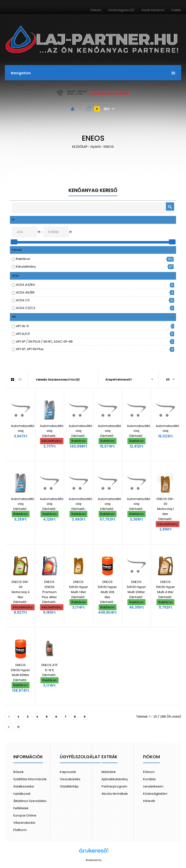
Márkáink (109, 772)
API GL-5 (22, 326)
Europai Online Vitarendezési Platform (25, 823)
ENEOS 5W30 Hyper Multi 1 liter (79, 587)
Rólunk (19, 772)
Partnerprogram (114, 786)
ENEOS (109, 147)
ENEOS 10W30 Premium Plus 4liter (49, 589)
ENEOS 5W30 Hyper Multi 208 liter (107, 589)
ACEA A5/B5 (25, 292)
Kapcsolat (68, 772)
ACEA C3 (23, 300)
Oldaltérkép (69, 786)
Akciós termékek (115, 794)
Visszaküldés (70, 779)
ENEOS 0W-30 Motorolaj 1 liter (166, 506)
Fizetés (176, 10)
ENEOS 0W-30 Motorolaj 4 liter (21, 589)
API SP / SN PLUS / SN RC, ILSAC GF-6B (44, 342)
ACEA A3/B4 (25, 285)
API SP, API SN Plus (30, 349)
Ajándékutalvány (115, 779)
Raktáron (23, 259)
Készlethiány (26, 267)
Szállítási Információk (30, 779)
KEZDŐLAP (80, 147)
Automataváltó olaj (23, 428)
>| (18, 727)
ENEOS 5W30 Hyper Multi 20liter (136, 587)
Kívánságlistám (155, 794)
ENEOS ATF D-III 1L (50, 668)
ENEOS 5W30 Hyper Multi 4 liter (166, 587)
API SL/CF (23, 334)
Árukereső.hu (94, 860)
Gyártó (96, 147)
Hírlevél (149, 801)
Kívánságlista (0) (121, 10)
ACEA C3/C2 (26, 308)
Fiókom (96, 10)
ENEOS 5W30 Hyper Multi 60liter (20, 670)
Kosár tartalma (153, 10)
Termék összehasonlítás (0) (58, 380)
